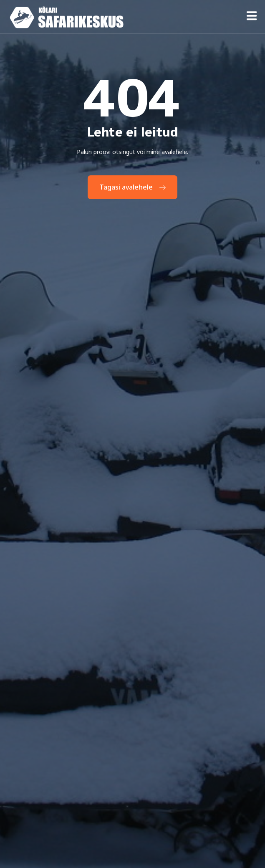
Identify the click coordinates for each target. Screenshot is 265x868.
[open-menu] (252, 17)
